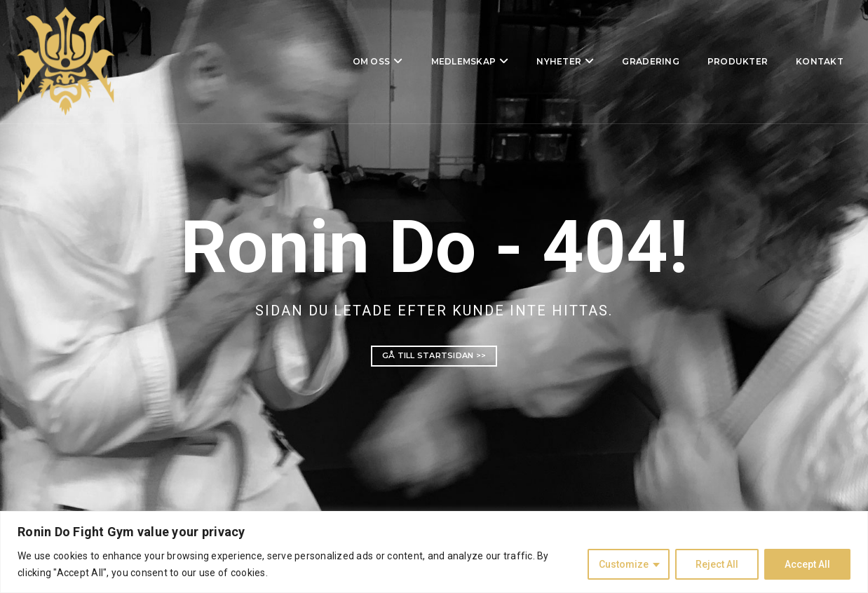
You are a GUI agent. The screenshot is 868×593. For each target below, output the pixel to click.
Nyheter (535, 63)
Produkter (714, 63)
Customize (624, 564)
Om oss (348, 63)
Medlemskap (440, 63)
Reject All (717, 564)
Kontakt (796, 63)
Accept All (807, 564)
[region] (434, 552)
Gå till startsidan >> (434, 355)
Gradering (626, 63)
